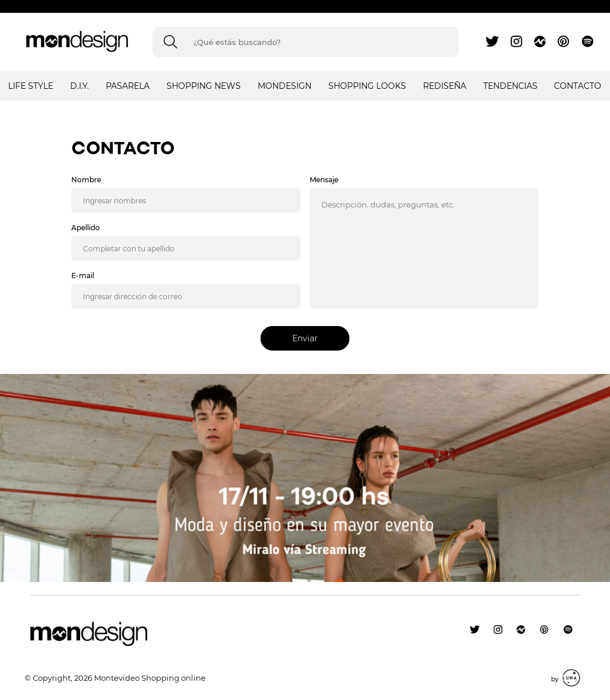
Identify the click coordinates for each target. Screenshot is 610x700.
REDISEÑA (445, 86)
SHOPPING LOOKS (367, 86)
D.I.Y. (79, 86)
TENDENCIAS (510, 86)
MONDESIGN (285, 86)
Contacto (578, 86)
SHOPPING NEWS (204, 86)
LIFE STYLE (31, 86)
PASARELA (128, 86)
